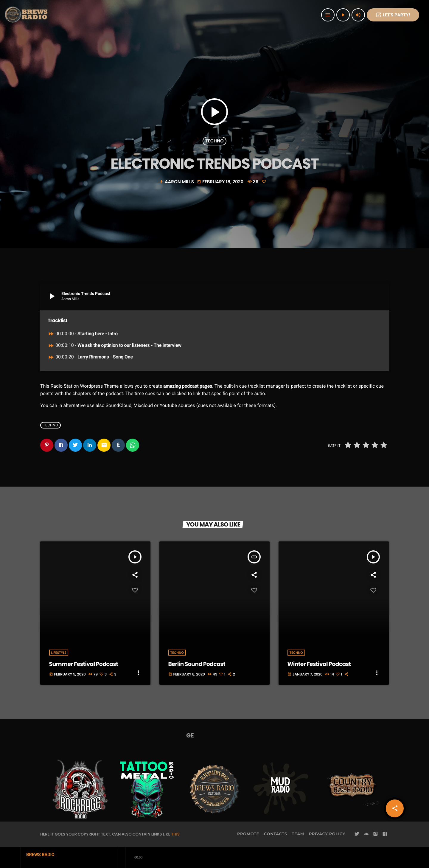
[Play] (343, 15)
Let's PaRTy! (393, 15)
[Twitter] (357, 834)
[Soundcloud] (366, 834)
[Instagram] (375, 834)
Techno (214, 141)
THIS (175, 834)
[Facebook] (385, 834)
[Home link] (27, 15)
